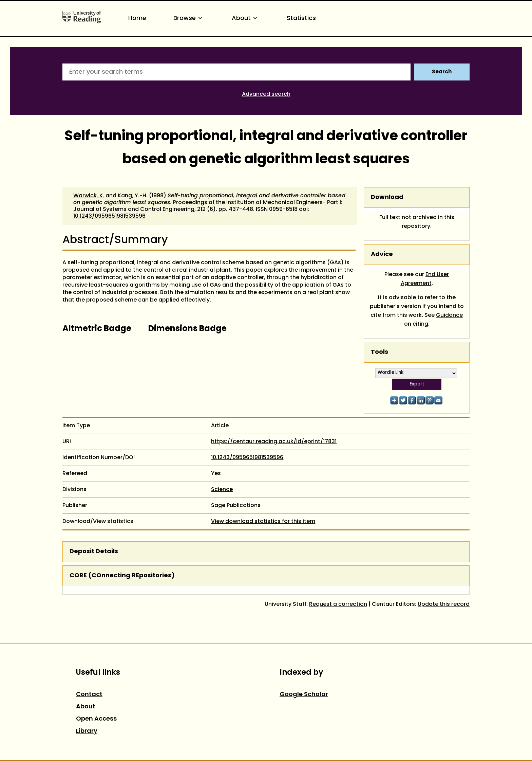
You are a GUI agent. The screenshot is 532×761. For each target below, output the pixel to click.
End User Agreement (425, 279)
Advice (382, 255)
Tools (379, 352)
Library (87, 731)
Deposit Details (94, 552)
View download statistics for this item (263, 522)
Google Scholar (304, 695)
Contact (89, 695)
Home (137, 19)
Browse (189, 19)
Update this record (444, 604)
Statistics (301, 19)
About (246, 19)
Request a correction (338, 604)
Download (387, 197)
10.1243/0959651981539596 (109, 216)
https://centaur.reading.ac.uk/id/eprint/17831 (274, 442)
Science (222, 490)
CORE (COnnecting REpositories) (122, 576)
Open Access (96, 719)
